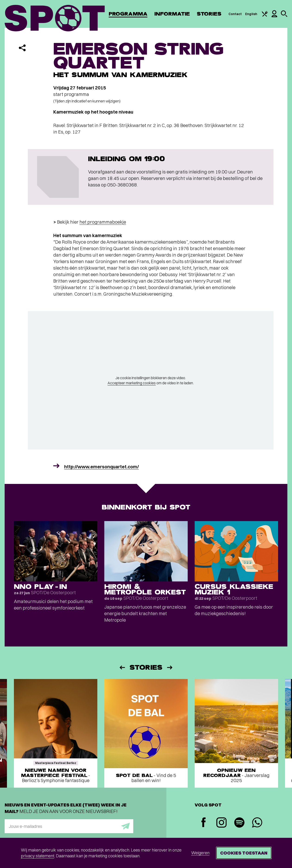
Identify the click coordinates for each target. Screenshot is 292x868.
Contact (235, 14)
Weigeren (200, 853)
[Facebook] (204, 823)
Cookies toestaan (244, 853)
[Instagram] (221, 823)
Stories (209, 14)
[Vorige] (122, 667)
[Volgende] (170, 667)
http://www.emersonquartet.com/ (102, 467)
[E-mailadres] (69, 826)
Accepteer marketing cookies (132, 383)
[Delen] (22, 48)
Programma (128, 14)
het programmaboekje (103, 222)
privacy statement (38, 856)
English (251, 14)
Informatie (172, 14)
